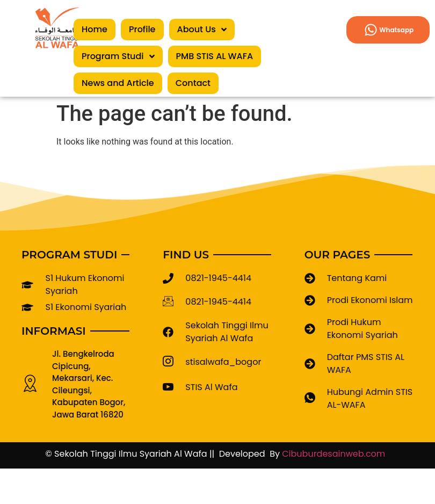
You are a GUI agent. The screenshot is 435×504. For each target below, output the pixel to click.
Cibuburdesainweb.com (336, 454)
